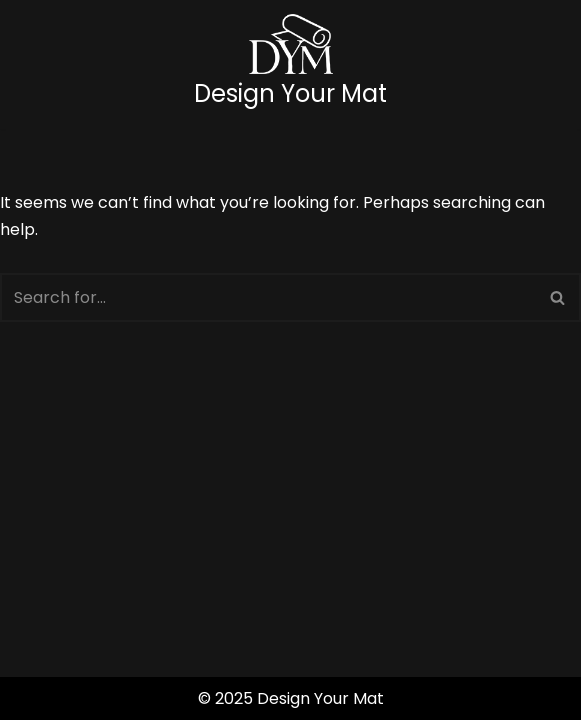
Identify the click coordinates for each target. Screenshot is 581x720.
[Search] (268, 297)
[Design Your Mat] (290, 64)
